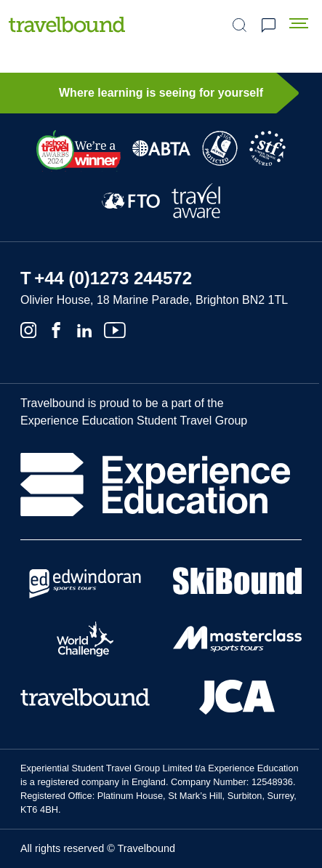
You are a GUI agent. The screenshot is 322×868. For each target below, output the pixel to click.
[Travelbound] (67, 24)
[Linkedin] (84, 329)
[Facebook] (56, 329)
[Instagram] (28, 329)
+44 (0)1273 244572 (113, 278)
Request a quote (268, 25)
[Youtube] (115, 329)
